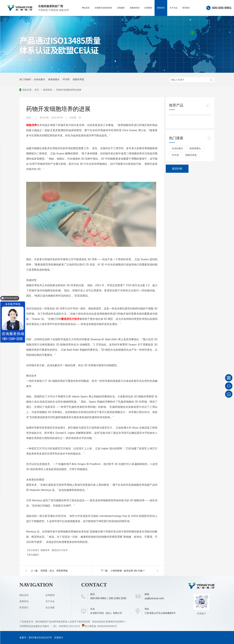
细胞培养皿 (78, 79)
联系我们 (186, 8)
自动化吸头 (39, 79)
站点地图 (50, 607)
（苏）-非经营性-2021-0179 (66, 626)
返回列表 (177, 169)
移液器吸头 (54, 79)
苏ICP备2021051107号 (40, 638)
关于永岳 (174, 8)
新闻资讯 (161, 8)
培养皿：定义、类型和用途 (54, 571)
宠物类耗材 (135, 8)
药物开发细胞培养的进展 (69, 90)
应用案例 (148, 8)
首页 (37, 90)
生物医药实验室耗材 (103, 8)
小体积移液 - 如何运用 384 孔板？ (128, 571)
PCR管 (66, 79)
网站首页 (86, 8)
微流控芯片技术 (60, 550)
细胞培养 (45, 550)
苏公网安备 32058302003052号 (99, 626)
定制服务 (121, 8)
